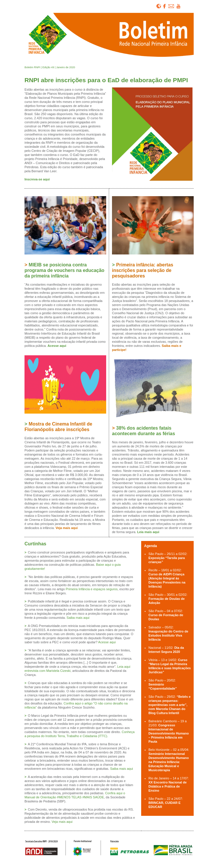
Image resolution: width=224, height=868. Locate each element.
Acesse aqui (57, 346)
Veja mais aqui (66, 528)
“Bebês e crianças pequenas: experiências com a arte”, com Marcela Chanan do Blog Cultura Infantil (169, 705)
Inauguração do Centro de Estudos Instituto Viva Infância (168, 635)
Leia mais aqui (148, 532)
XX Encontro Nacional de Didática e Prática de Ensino (168, 786)
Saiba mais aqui (78, 618)
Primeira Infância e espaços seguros (92, 589)
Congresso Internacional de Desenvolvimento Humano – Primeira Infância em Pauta (169, 733)
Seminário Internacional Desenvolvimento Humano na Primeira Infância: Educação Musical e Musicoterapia (169, 762)
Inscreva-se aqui (37, 179)
